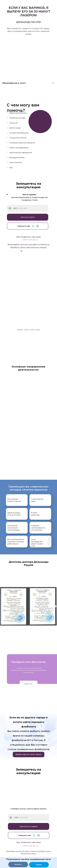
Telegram (39, 865)
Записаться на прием (28, 217)
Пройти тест (28, 684)
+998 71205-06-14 (30, 240)
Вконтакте (18, 864)
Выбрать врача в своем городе (29, 330)
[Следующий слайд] (55, 606)
